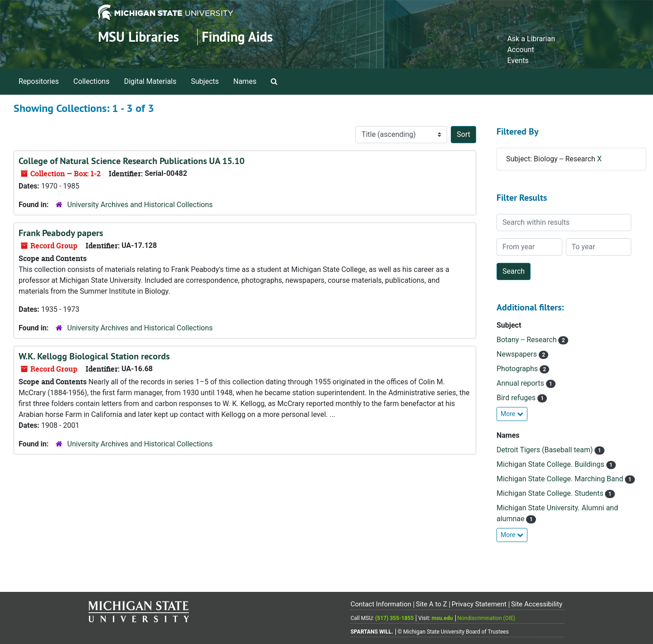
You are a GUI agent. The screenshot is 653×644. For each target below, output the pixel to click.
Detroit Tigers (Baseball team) (546, 450)
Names (245, 81)
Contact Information (381, 604)
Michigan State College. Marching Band (561, 479)
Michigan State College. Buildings (551, 464)
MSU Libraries (139, 37)
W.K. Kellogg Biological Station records (94, 356)
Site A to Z (431, 604)
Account (520, 50)
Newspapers (518, 354)
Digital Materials (150, 81)
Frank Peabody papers (61, 233)
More (512, 414)
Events (518, 61)
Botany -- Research (527, 340)
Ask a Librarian (531, 39)
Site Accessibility (537, 604)
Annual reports (521, 383)
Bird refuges (517, 398)
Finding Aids (237, 37)
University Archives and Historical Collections (140, 205)
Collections (92, 81)
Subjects (205, 81)
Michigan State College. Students (551, 493)
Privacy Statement (479, 604)
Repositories (39, 81)
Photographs (518, 369)
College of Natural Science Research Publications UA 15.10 (132, 161)
